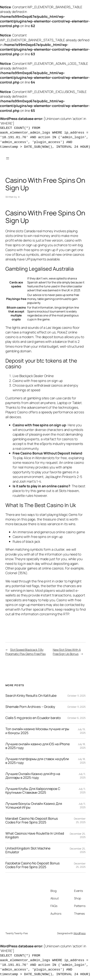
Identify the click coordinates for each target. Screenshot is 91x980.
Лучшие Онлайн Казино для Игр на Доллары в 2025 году (33, 776)
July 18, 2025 (82, 746)
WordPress (80, 933)
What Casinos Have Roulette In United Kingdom (35, 835)
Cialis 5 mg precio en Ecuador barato (33, 718)
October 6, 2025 (77, 718)
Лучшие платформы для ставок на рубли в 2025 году (37, 761)
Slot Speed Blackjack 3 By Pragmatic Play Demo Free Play (26, 652)
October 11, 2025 (76, 696)
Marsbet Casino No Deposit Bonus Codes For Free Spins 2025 (32, 820)
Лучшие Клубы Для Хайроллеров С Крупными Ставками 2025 (33, 791)
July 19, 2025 (82, 731)
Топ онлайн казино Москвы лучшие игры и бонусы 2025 (37, 731)
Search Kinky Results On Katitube (31, 696)
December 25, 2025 (80, 820)
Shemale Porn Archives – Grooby (30, 707)
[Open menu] (8, 158)
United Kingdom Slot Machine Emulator (28, 850)
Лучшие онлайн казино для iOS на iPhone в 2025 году (38, 746)
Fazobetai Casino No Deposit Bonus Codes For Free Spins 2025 (33, 865)
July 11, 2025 (82, 776)
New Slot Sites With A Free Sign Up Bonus (67, 652)
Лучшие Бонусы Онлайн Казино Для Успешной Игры (34, 806)
